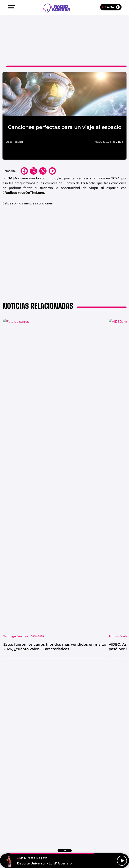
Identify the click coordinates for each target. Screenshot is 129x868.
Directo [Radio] (111, 7)
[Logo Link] (59, 8)
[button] (11, 7)
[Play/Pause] (122, 861)
